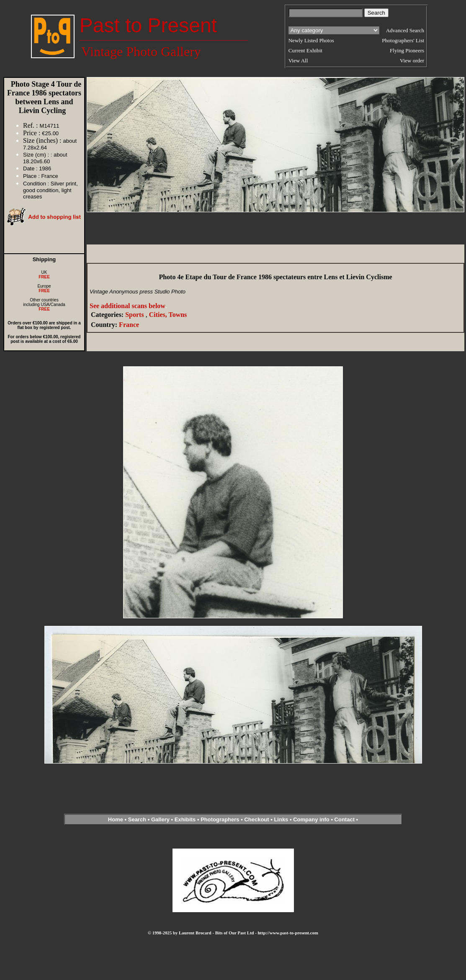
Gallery (160, 819)
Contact (345, 819)
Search (137, 819)
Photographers (220, 819)
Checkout (256, 819)
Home (116, 819)
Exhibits (185, 819)
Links (281, 819)
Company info (312, 819)
